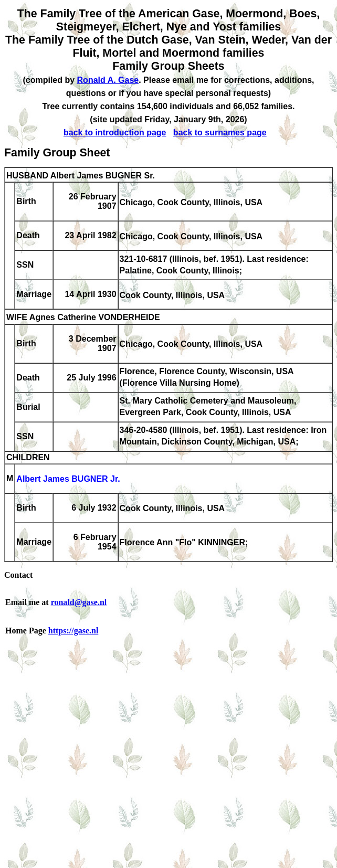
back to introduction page (115, 133)
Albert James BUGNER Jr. (68, 479)
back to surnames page (220, 133)
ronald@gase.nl (79, 602)
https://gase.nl (73, 631)
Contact (18, 575)
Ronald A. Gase (108, 80)
